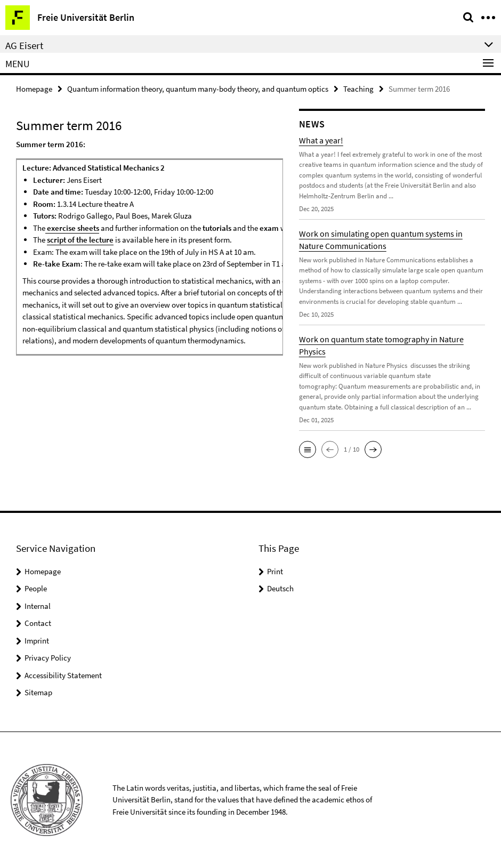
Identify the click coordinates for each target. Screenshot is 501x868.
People (36, 588)
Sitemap (38, 692)
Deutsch (280, 588)
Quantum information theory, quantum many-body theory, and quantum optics (198, 89)
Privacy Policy (48, 658)
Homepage (34, 89)
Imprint (37, 641)
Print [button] (275, 571)
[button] (308, 449)
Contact (38, 623)
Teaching (358, 89)
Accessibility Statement (63, 675)
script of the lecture (80, 240)
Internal (38, 606)
